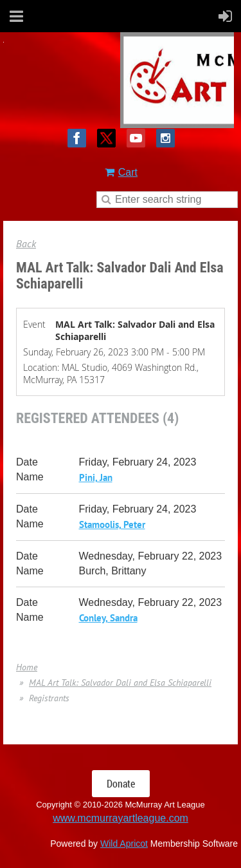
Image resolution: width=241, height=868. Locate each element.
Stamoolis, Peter (112, 524)
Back (26, 243)
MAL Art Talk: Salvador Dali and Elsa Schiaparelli (120, 683)
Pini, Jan (96, 477)
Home (27, 667)
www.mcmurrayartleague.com (121, 818)
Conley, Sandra (108, 618)
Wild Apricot (124, 844)
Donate (121, 784)
